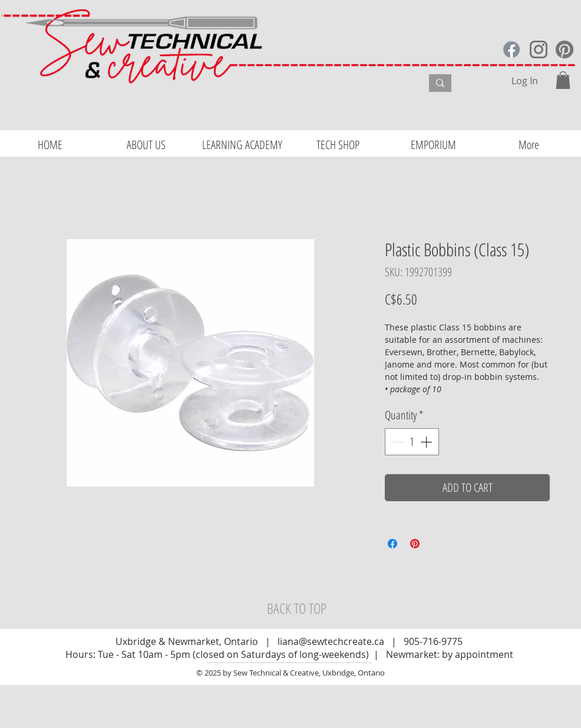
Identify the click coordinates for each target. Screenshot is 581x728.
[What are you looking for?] (341, 85)
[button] (563, 80)
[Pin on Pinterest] (415, 544)
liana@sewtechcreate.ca (331, 641)
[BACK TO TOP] (296, 608)
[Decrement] (397, 442)
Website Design (36, 723)
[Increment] (427, 442)
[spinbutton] (412, 442)
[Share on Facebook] (392, 544)
